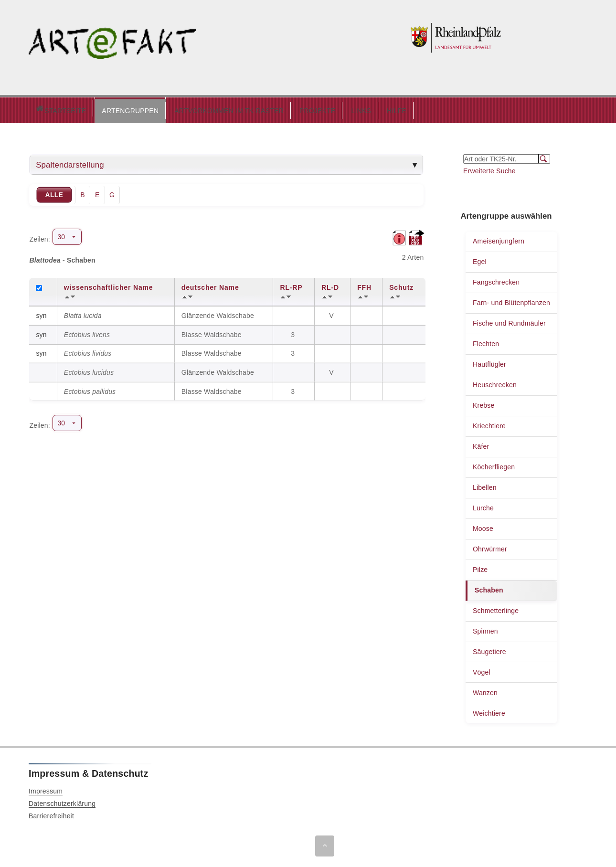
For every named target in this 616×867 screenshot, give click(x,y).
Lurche (483, 506)
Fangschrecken (496, 280)
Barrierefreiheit (51, 814)
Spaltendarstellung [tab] (70, 163)
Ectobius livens (87, 332)
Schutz (401, 285)
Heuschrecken (495, 382)
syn (41, 313)
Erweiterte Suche (489, 169)
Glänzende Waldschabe (218, 313)
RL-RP (291, 285)
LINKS (320, 108)
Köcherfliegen (494, 465)
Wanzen (485, 690)
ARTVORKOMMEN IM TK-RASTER (188, 108)
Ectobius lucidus (89, 370)
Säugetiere (489, 649)
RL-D (330, 285)
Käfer (481, 444)
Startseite (40, 109)
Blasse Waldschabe (212, 332)
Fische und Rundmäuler (509, 321)
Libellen (485, 485)
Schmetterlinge (496, 608)
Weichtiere (489, 711)
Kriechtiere (489, 423)
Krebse (484, 403)
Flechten (486, 341)
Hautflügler (489, 362)
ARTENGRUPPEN (90, 108)
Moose (483, 526)
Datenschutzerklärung (62, 801)
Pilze (480, 567)
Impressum (46, 789)
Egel (480, 259)
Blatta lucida (83, 313)
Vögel (482, 670)
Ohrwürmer (490, 547)
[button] (90, 109)
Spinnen (485, 629)
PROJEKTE (277, 108)
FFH (364, 285)
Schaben (489, 588)
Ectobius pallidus (90, 389)
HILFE (356, 108)
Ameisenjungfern (499, 239)
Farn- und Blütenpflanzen (511, 300)
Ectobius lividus (88, 351)
